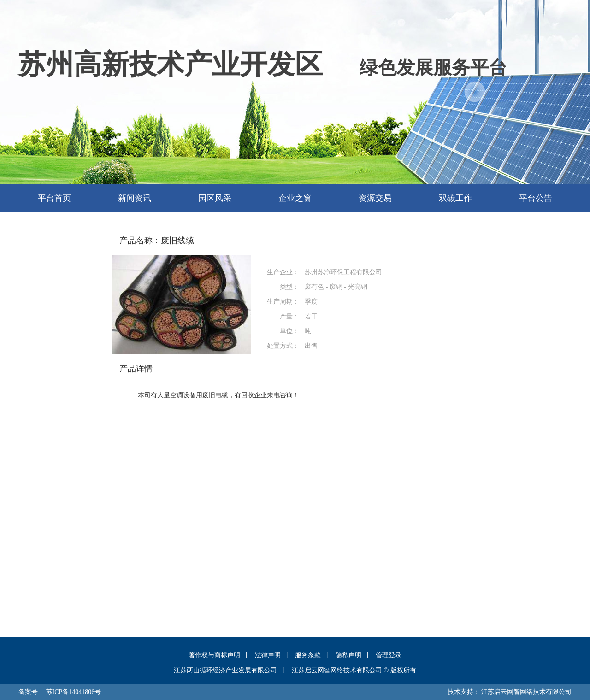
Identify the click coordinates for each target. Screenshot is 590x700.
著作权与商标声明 (214, 655)
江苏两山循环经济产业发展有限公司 (225, 670)
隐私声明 (348, 655)
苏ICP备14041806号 (74, 692)
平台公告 (536, 198)
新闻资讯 (135, 198)
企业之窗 (295, 198)
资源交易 (375, 198)
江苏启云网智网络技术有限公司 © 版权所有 (354, 670)
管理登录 (389, 655)
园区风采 (215, 198)
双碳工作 (455, 198)
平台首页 (54, 198)
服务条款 (308, 655)
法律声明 (268, 655)
